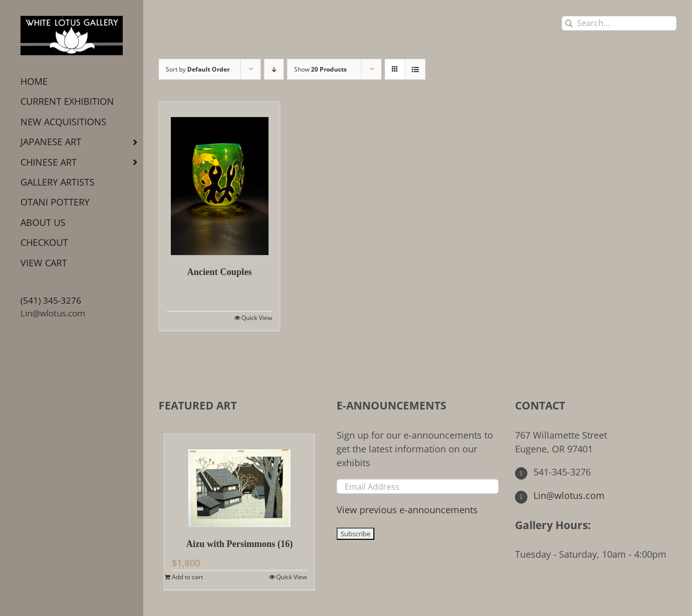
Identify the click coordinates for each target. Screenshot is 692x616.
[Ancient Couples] (219, 178)
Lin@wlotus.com (53, 313)
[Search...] (619, 23)
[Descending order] (274, 69)
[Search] (569, 23)
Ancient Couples (220, 272)
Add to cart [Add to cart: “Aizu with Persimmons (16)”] (187, 577)
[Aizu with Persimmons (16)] (239, 481)
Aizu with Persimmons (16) (239, 544)
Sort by (198, 69)
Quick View (257, 318)
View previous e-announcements (407, 510)
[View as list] (415, 69)
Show (320, 69)
